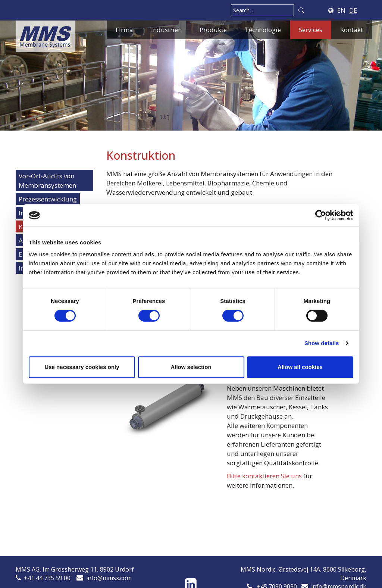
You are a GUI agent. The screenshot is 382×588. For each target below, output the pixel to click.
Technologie (263, 30)
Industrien (166, 30)
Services (311, 30)
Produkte (213, 30)
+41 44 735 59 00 (47, 578)
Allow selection (191, 367)
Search (301, 10)
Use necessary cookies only (82, 367)
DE (353, 10)
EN (341, 10)
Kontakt (352, 30)
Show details (322, 343)
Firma (124, 30)
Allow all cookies (300, 367)
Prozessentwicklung (48, 199)
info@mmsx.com (109, 578)
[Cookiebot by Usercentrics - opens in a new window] (321, 215)
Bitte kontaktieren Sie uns (264, 476)
